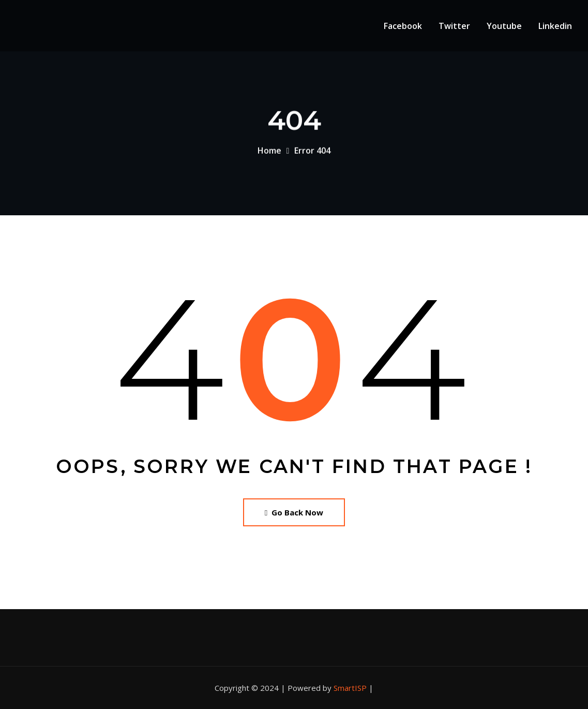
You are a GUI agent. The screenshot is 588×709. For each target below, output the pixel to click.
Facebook (403, 26)
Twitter (454, 26)
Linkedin (555, 26)
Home (269, 153)
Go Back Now (294, 512)
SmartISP (350, 688)
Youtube (504, 26)
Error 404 (312, 153)
